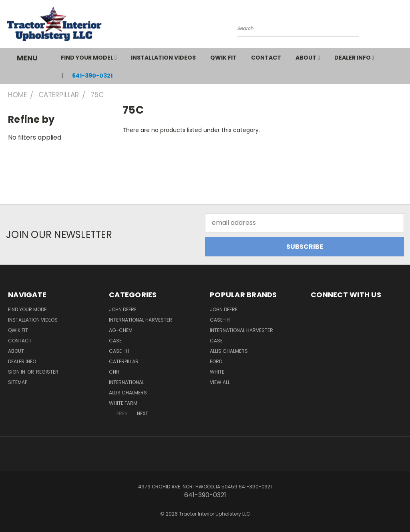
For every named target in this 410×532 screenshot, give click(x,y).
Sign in (17, 372)
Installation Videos (163, 58)
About (307, 58)
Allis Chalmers (128, 393)
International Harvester (141, 320)
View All (220, 382)
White (217, 372)
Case (115, 341)
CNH (114, 372)
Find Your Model (89, 58)
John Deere (123, 309)
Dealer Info (354, 58)
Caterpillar (124, 361)
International (127, 382)
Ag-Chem (121, 330)
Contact (266, 58)
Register (47, 372)
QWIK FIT (223, 58)
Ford (216, 361)
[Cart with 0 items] (402, 26)
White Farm (123, 403)
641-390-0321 (92, 76)
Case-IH (119, 351)
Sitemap (18, 382)
